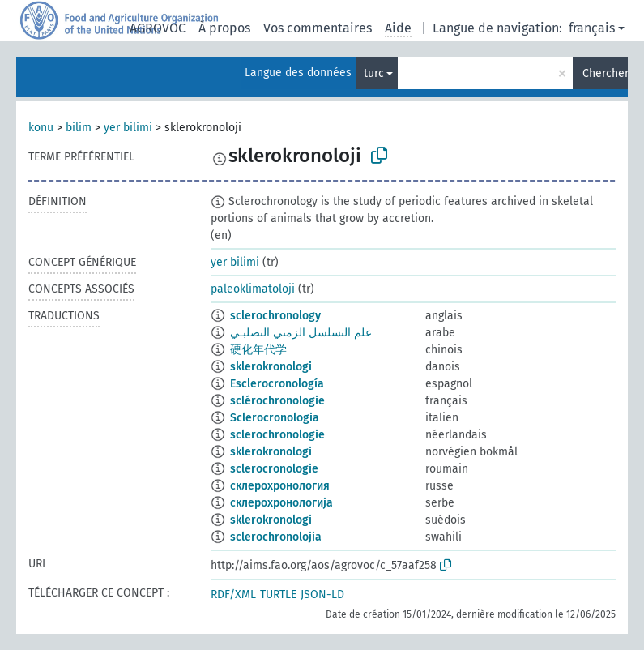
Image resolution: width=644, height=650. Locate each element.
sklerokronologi (271, 367)
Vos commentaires (318, 28)
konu (41, 128)
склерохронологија (281, 503)
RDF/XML (233, 594)
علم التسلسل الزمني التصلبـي (301, 333)
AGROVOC (158, 28)
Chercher (605, 73)
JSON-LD (322, 594)
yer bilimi (128, 128)
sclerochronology (275, 316)
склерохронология (280, 486)
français (592, 28)
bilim (79, 128)
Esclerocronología (277, 384)
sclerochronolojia (276, 537)
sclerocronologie (274, 469)
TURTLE (278, 594)
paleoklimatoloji (253, 289)
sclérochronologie (277, 401)
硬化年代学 (258, 350)
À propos (224, 28)
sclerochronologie (277, 435)
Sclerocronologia (275, 418)
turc (374, 73)
